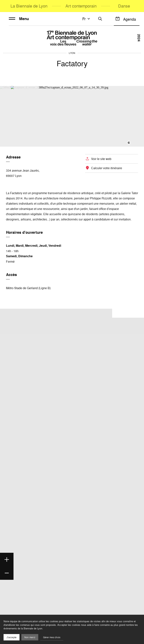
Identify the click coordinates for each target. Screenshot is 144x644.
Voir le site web (101, 159)
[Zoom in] (7, 560)
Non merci (30, 637)
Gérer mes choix (52, 637)
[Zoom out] (7, 573)
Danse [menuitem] (124, 6)
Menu (19, 19)
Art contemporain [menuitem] (81, 6)
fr (87, 19)
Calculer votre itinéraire (107, 168)
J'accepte (12, 637)
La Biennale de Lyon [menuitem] (29, 6)
